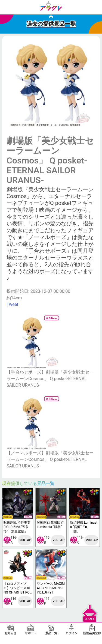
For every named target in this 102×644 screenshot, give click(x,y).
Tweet (12, 304)
